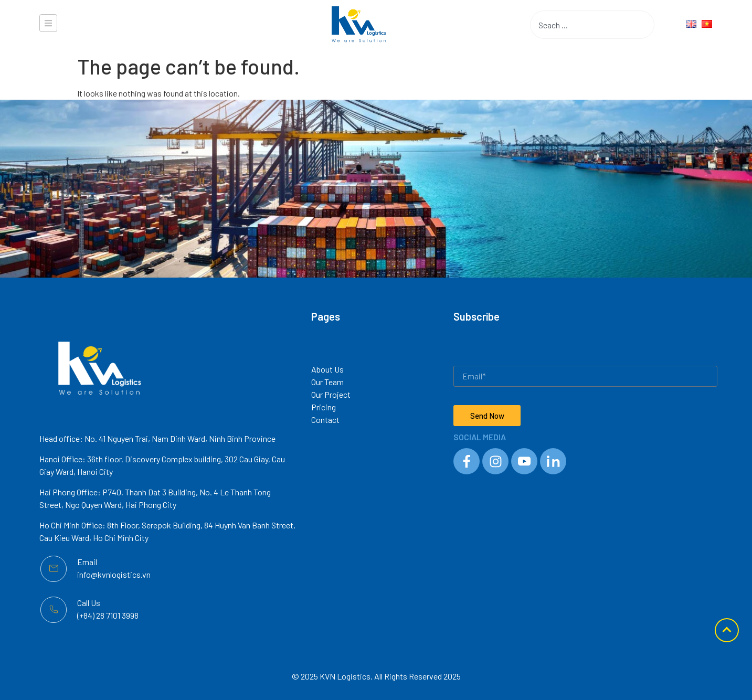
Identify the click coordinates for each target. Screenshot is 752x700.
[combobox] (576, 25)
